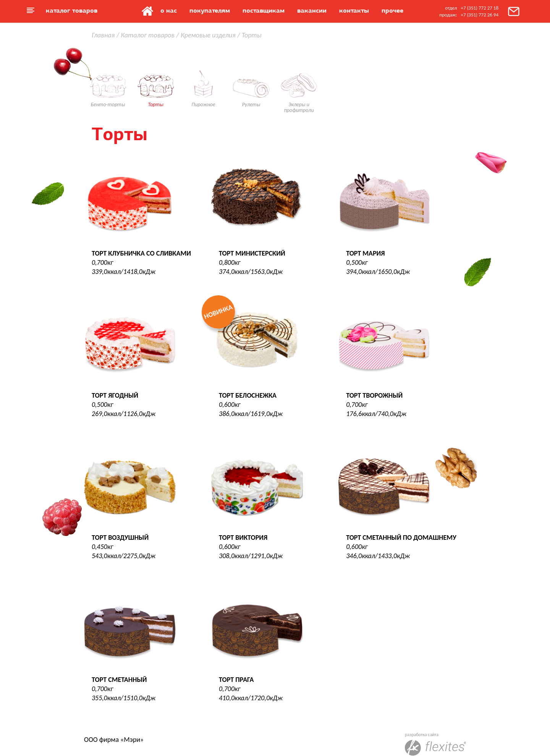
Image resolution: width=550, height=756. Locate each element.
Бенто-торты (108, 78)
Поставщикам (264, 10)
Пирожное (203, 78)
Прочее (392, 10)
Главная (147, 11)
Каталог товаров (72, 10)
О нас (169, 10)
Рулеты (251, 78)
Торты (156, 78)
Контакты (354, 10)
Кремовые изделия (208, 35)
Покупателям (210, 10)
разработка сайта (435, 744)
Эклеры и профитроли (299, 81)
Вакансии (312, 10)
